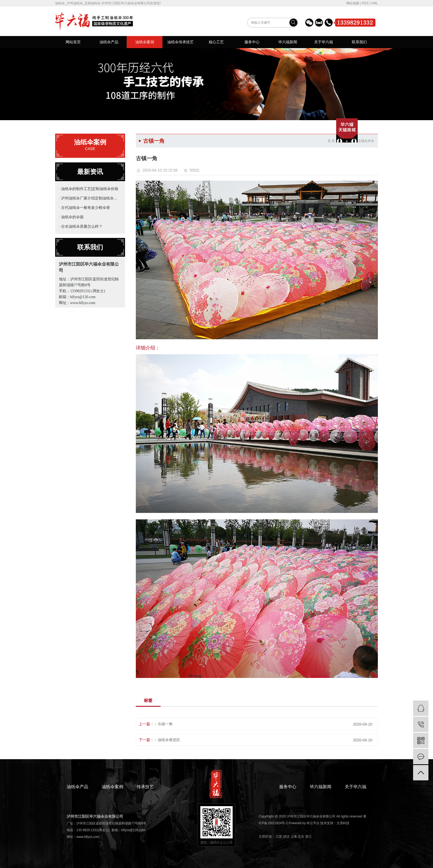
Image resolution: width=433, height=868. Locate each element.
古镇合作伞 (366, 141)
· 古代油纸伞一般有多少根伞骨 (84, 208)
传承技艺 (145, 787)
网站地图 (353, 3)
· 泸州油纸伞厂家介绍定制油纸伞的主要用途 (89, 198)
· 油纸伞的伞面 (71, 217)
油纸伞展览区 (169, 740)
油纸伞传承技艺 (180, 42)
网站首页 (73, 42)
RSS (365, 3)
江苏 (279, 837)
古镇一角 (165, 724)
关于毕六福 (324, 42)
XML (375, 3)
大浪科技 (343, 823)
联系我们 (359, 42)
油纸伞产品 (109, 42)
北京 (301, 837)
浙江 (308, 837)
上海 (294, 837)
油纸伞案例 (145, 42)
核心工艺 (216, 42)
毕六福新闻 (288, 42)
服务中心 (252, 42)
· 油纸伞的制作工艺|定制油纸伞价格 (89, 189)
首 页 (331, 141)
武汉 (286, 837)
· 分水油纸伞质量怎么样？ (81, 226)
